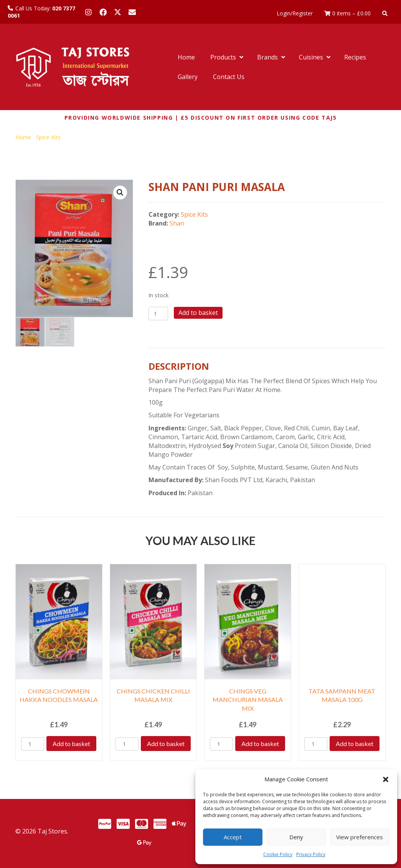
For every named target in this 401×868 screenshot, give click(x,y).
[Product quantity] (158, 314)
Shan (177, 223)
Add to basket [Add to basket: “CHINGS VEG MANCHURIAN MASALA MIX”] (260, 744)
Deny (296, 837)
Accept (233, 837)
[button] (386, 779)
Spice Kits (48, 137)
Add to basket (198, 313)
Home (23, 137)
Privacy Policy (311, 854)
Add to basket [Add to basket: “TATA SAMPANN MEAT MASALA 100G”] (355, 744)
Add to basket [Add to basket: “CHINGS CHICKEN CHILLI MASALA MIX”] (166, 744)
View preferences (360, 837)
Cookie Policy (278, 854)
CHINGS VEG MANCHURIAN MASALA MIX (248, 700)
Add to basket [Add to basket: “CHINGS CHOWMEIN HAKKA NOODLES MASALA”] (71, 744)
